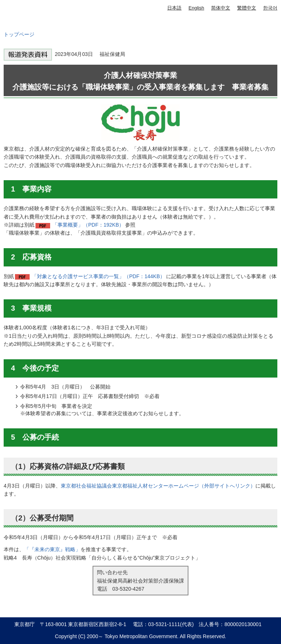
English (196, 8)
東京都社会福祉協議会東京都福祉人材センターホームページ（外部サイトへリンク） (158, 486)
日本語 (174, 8)
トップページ (19, 34)
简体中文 (221, 8)
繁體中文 (247, 8)
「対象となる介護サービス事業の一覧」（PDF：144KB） (98, 276)
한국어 (270, 8)
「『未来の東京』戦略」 (52, 549)
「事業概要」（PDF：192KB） (88, 225)
